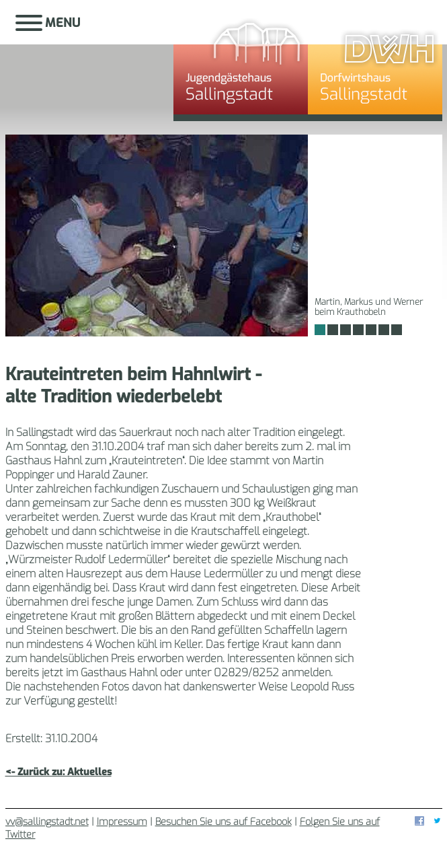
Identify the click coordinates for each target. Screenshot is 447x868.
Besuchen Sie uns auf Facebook (223, 822)
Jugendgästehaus (241, 64)
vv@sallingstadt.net (47, 822)
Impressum (122, 822)
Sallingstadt (89, 64)
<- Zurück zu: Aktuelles (58, 772)
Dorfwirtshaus (375, 64)
